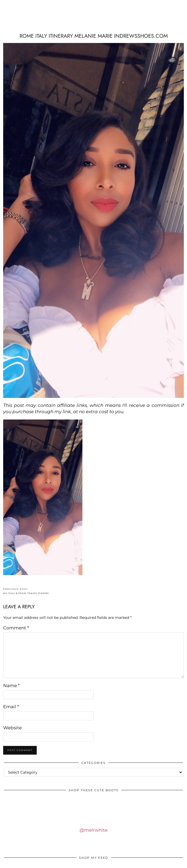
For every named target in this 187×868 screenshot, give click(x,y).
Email (11, 707)
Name (11, 686)
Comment (16, 628)
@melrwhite (93, 830)
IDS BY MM (93, 22)
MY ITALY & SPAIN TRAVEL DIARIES (26, 591)
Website (12, 728)
